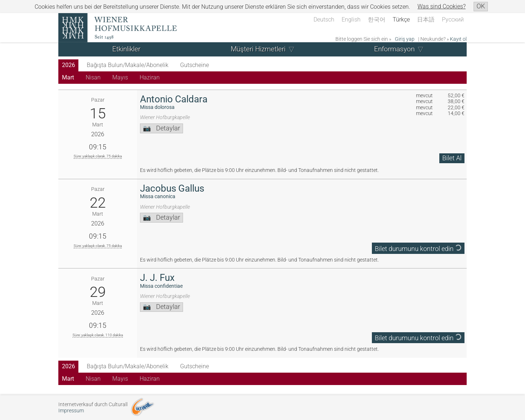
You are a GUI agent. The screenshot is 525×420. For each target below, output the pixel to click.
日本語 (426, 19)
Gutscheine (195, 65)
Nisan (93, 77)
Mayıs (120, 77)
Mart (68, 77)
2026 (69, 65)
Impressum (71, 411)
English (351, 19)
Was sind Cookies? (442, 6)
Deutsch (324, 19)
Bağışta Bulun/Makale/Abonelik (128, 65)
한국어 (377, 19)
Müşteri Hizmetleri (258, 49)
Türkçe (401, 19)
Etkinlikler (126, 49)
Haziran (150, 77)
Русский (453, 19)
